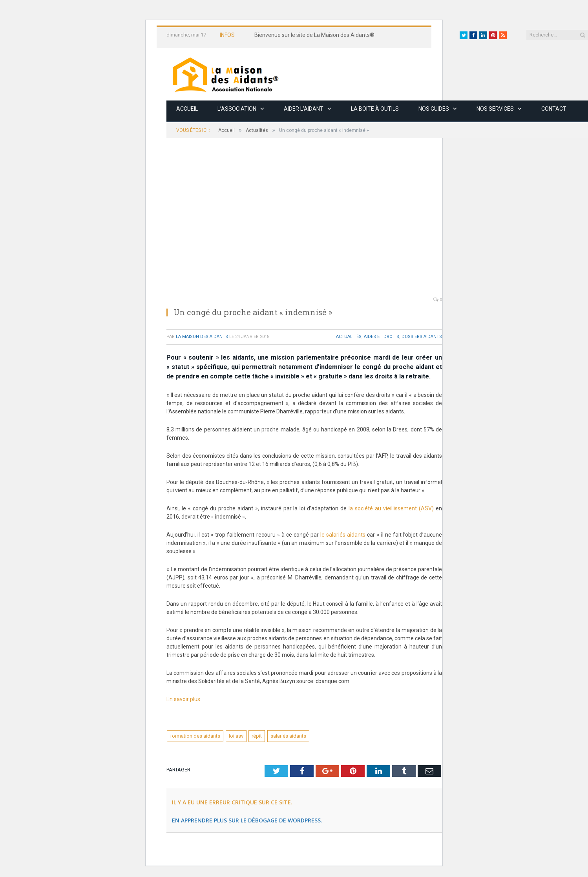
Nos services (495, 109)
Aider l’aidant (304, 109)
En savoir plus (184, 699)
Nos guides (434, 109)
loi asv (236, 736)
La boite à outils (375, 109)
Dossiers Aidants (422, 337)
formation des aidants (195, 736)
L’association (237, 109)
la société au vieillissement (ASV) (391, 508)
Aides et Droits (382, 337)
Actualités (349, 337)
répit (257, 736)
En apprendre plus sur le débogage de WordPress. (247, 820)
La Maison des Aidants (202, 337)
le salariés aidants (343, 535)
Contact (554, 109)
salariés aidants (288, 736)
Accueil (187, 109)
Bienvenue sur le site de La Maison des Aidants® (314, 35)
